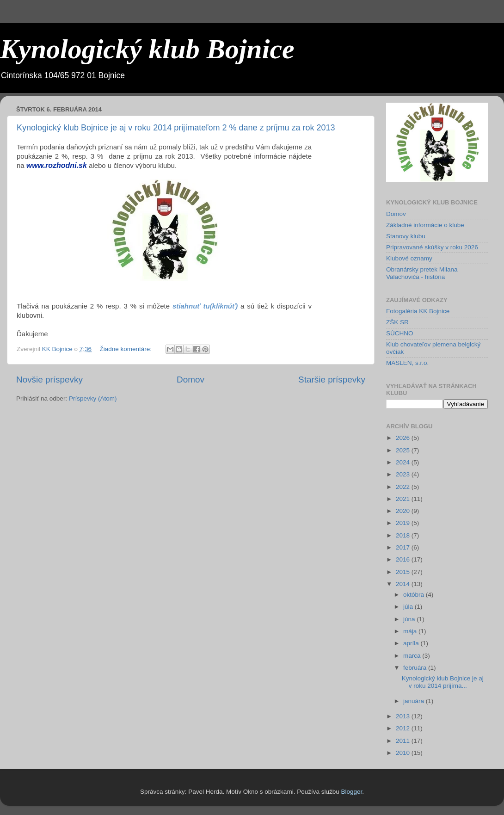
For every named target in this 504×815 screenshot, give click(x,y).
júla (409, 607)
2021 (404, 499)
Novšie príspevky (49, 380)
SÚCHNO (400, 333)
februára (416, 668)
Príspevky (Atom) (93, 398)
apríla (412, 643)
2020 (404, 511)
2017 (404, 547)
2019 (404, 523)
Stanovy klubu (406, 236)
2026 (404, 438)
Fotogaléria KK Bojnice (418, 311)
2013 (404, 716)
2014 (404, 584)
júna (410, 619)
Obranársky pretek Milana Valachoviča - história (422, 273)
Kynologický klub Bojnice (147, 49)
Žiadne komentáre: (126, 349)
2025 (404, 450)
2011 (404, 741)
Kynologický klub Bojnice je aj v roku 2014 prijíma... (443, 682)
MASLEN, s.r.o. (407, 363)
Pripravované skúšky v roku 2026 (432, 247)
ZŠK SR (397, 322)
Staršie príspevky (332, 380)
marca (413, 656)
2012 (404, 728)
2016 (404, 559)
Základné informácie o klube (425, 225)
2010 (404, 753)
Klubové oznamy (409, 258)
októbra (415, 595)
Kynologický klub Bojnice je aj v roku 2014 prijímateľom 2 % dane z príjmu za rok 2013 (176, 128)
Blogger (351, 792)
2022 (404, 487)
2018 (404, 535)
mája (411, 631)
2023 (404, 474)
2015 (404, 572)
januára (415, 701)
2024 (404, 462)
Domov (191, 380)
